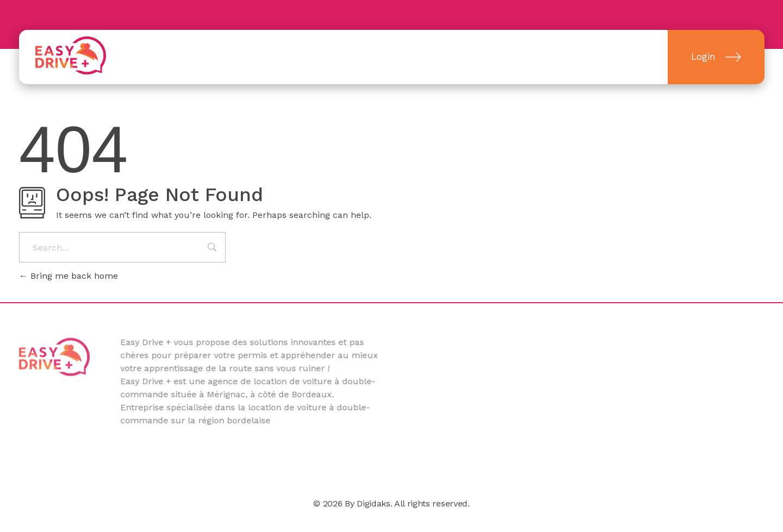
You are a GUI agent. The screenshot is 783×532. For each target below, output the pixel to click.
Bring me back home (69, 276)
